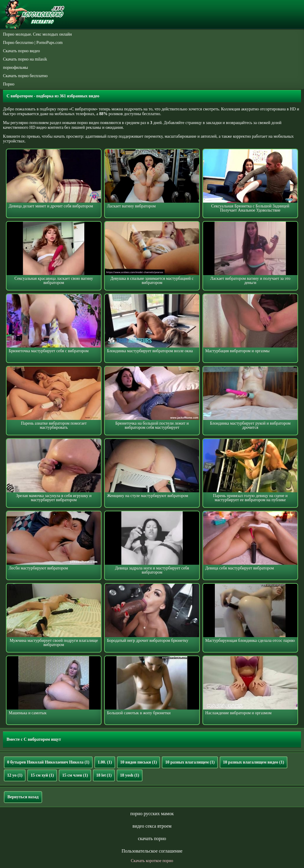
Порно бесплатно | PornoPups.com (33, 43)
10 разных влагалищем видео (254, 762)
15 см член (75, 775)
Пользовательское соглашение (152, 851)
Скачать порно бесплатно (25, 76)
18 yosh (130, 775)
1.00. (105, 762)
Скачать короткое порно (152, 861)
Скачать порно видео (21, 51)
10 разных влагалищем (190, 762)
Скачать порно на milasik (25, 59)
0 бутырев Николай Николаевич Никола (48, 762)
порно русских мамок (152, 814)
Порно (9, 84)
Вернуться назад (23, 797)
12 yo (15, 775)
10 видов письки (139, 762)
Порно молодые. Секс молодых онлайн (37, 34)
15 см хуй (42, 775)
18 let (104, 775)
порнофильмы (15, 68)
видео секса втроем (152, 826)
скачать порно (152, 838)
